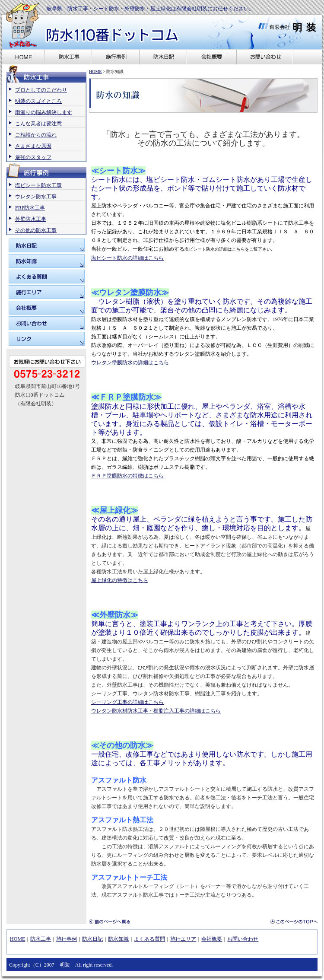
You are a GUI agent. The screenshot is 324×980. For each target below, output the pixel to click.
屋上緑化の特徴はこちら (120, 580)
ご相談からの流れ (36, 135)
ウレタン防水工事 (36, 197)
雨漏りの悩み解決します (44, 112)
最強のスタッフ (33, 157)
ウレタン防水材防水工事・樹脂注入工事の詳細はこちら (156, 711)
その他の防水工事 (36, 230)
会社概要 (212, 939)
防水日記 (92, 939)
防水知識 (118, 939)
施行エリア (183, 939)
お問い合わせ (243, 939)
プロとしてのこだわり (41, 90)
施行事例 (67, 939)
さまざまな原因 (33, 146)
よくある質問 (149, 939)
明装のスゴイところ (38, 101)
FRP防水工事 (30, 208)
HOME (95, 72)
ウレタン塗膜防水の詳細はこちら (130, 363)
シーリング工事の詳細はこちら (127, 702)
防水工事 (41, 939)
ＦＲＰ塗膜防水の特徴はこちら (127, 476)
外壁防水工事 (31, 219)
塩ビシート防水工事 (38, 185)
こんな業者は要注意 (38, 124)
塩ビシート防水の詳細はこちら (127, 258)
